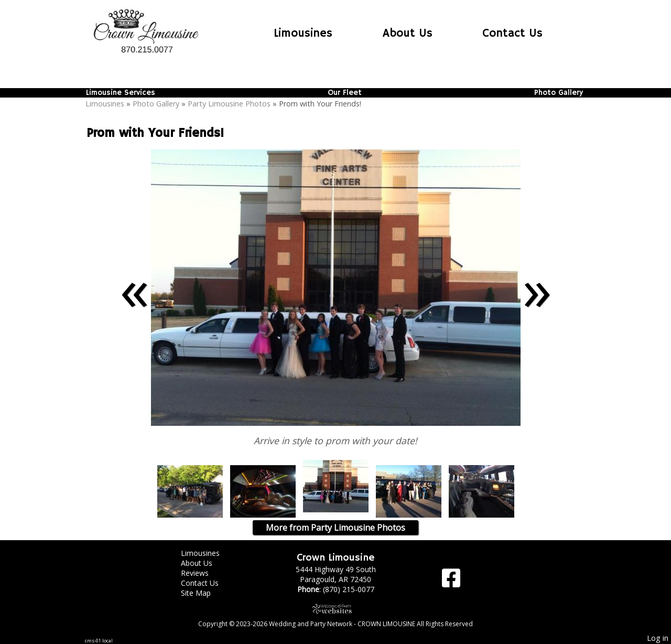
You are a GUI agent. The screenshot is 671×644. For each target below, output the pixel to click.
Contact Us (512, 34)
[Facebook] (451, 582)
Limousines (303, 34)
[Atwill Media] (335, 609)
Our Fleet (345, 93)
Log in (658, 638)
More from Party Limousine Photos (335, 528)
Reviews (203, 573)
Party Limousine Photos (229, 104)
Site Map (204, 593)
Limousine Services (121, 93)
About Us (408, 34)
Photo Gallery (559, 93)
